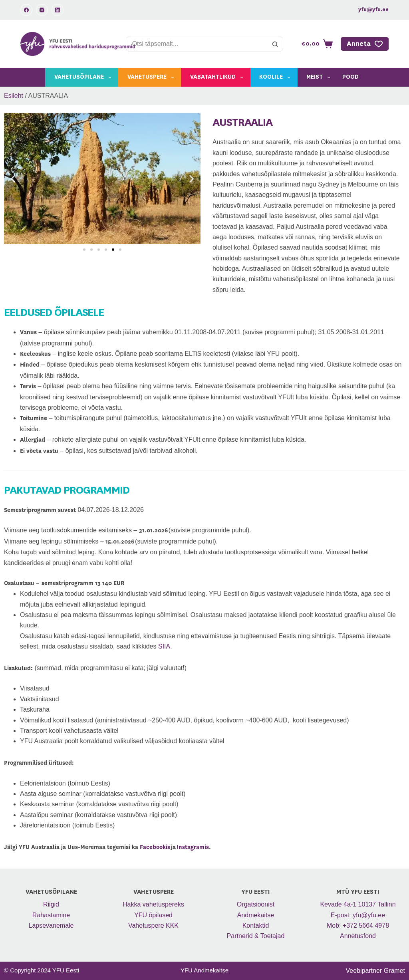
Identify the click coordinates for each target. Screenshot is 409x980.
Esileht (14, 96)
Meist (320, 77)
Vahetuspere (152, 77)
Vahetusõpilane (84, 77)
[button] (13, 179)
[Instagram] (42, 10)
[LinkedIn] (58, 10)
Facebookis (155, 847)
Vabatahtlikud (218, 77)
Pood (350, 77)
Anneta (365, 44)
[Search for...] (197, 44)
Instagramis (193, 847)
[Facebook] (26, 10)
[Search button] (275, 44)
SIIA (164, 646)
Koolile (276, 77)
